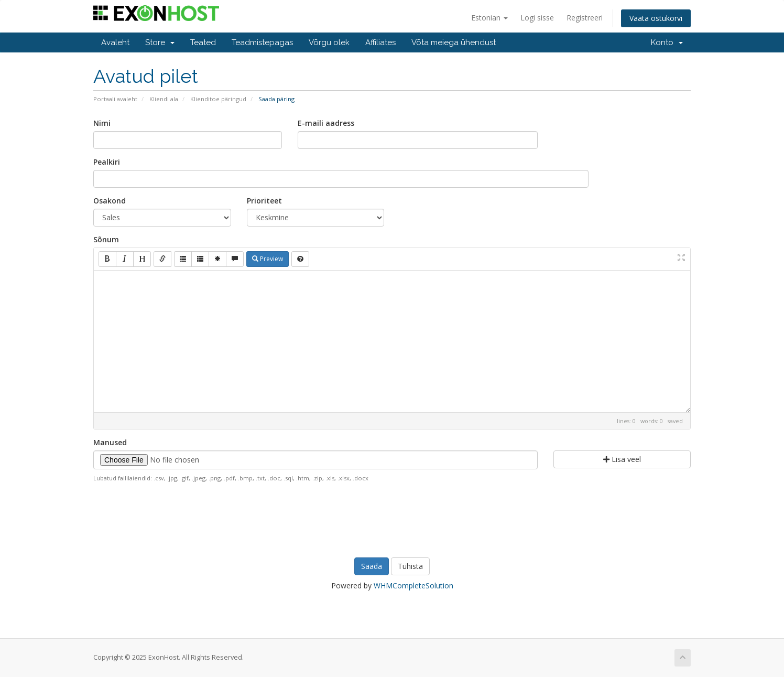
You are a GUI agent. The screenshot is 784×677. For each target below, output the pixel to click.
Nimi (102, 123)
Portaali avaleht (115, 99)
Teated (203, 42)
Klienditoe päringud (218, 99)
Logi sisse (537, 18)
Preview (268, 259)
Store (160, 42)
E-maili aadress (326, 123)
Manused (110, 442)
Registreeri (585, 18)
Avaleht (115, 42)
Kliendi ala (164, 99)
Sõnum (106, 239)
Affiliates (380, 42)
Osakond (110, 201)
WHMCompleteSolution (413, 585)
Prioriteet (264, 201)
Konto (667, 42)
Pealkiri (107, 162)
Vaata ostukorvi (656, 18)
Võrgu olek (329, 42)
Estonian (489, 18)
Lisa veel (622, 459)
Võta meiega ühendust (454, 42)
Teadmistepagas (262, 42)
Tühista (410, 566)
